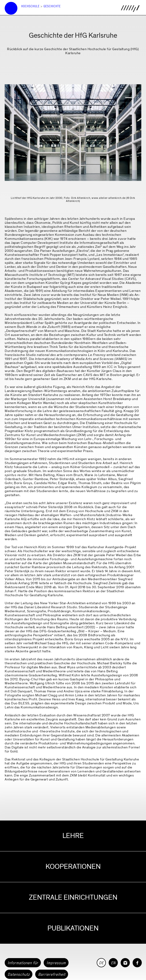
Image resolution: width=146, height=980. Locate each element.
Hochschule (30, 6)
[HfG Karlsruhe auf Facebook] (137, 963)
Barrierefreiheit (52, 974)
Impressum (56, 963)
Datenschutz (19, 974)
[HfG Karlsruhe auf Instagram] (125, 963)
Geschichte (52, 6)
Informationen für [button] (23, 963)
